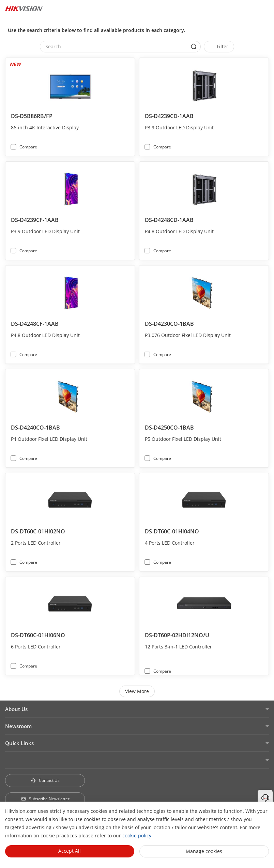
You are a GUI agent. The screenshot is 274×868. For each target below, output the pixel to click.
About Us (16, 709)
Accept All (70, 851)
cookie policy (137, 835)
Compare (28, 147)
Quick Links (19, 743)
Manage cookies (204, 851)
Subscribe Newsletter (45, 799)
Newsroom (18, 726)
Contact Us (45, 780)
